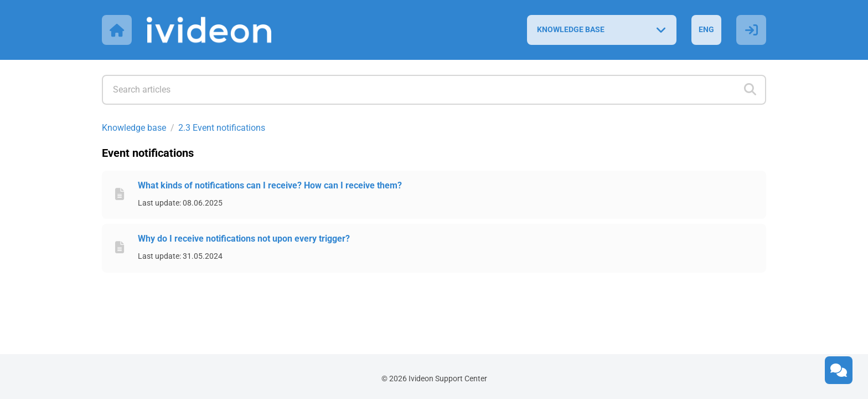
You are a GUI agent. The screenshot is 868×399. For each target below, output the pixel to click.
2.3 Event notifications (222, 128)
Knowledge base (134, 128)
